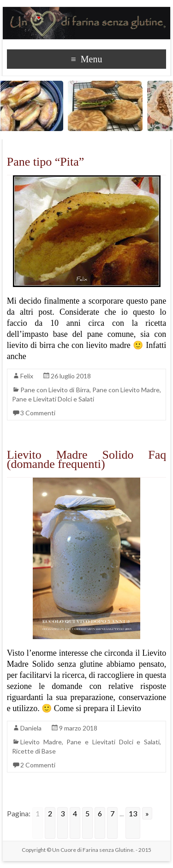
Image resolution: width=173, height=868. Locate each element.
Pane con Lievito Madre (126, 390)
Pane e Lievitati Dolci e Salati (53, 399)
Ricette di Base (34, 751)
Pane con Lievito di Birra (55, 390)
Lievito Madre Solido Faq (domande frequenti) (87, 459)
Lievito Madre (41, 742)
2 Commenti (38, 765)
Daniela (31, 728)
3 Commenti (38, 413)
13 (133, 813)
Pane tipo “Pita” (46, 162)
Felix (27, 376)
